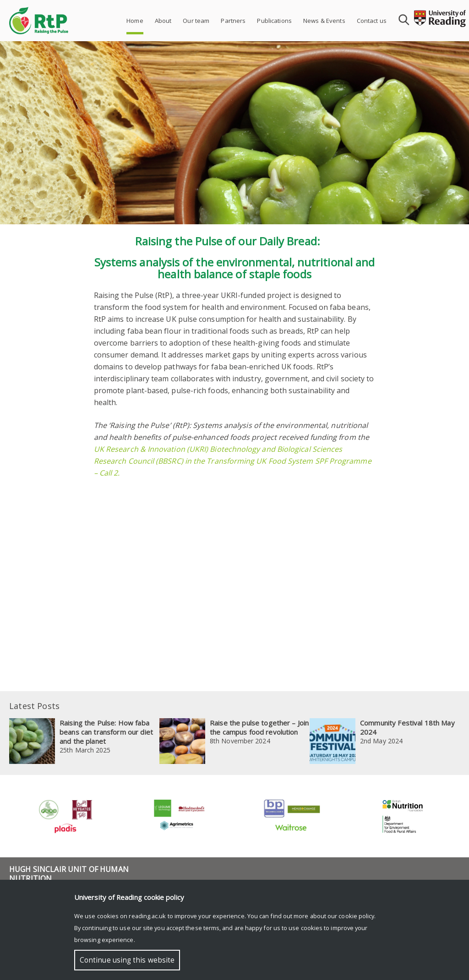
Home (135, 21)
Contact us (372, 21)
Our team (196, 21)
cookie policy (356, 916)
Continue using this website (127, 960)
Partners (233, 21)
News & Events (324, 21)
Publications (274, 21)
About (163, 21)
